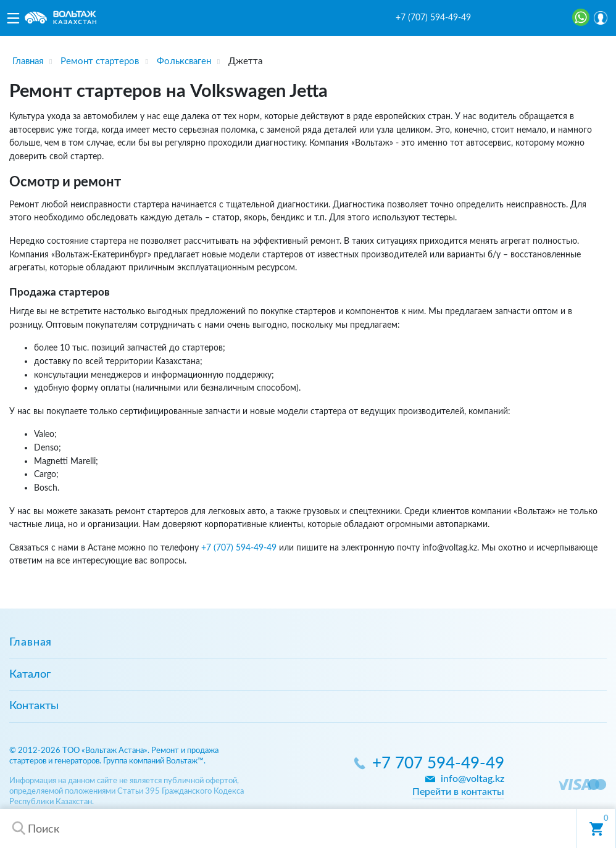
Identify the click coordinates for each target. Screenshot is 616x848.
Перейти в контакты (458, 792)
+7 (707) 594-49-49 (433, 18)
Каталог (30, 675)
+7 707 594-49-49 (438, 764)
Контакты (34, 706)
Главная (31, 642)
